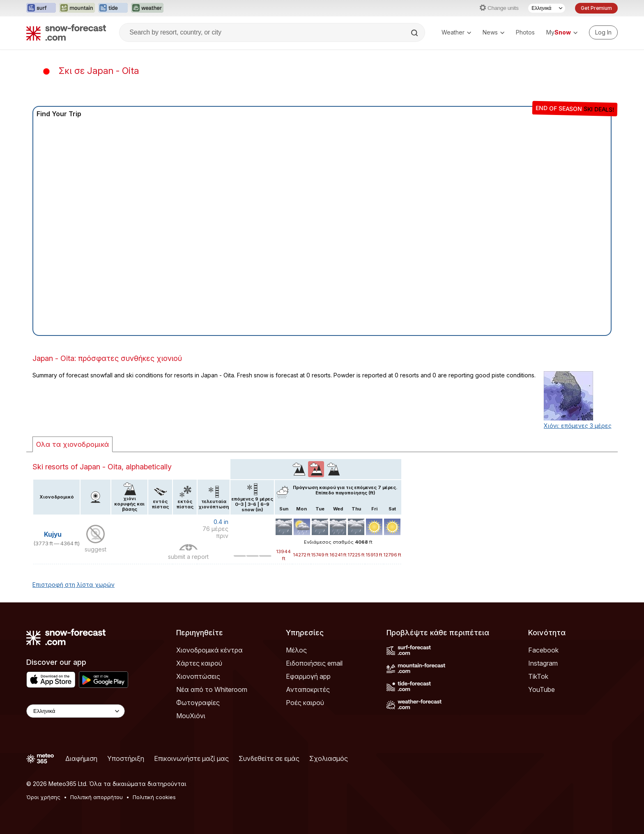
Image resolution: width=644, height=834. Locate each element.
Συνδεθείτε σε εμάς (269, 758)
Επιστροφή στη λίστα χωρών (74, 585)
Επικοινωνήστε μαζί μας (191, 758)
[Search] (415, 33)
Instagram (543, 663)
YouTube (542, 689)
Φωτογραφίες (198, 703)
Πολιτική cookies (154, 797)
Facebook (543, 650)
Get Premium (596, 8)
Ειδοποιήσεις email (314, 663)
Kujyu (53, 534)
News (493, 32)
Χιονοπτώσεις (198, 676)
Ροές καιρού (305, 703)
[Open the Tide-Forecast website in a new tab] (113, 8)
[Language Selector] (547, 8)
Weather (456, 32)
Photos (525, 32)
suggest (95, 549)
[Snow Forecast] (66, 32)
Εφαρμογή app (308, 676)
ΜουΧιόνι (191, 716)
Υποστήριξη (126, 758)
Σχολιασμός (329, 758)
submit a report (188, 557)
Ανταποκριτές (308, 689)
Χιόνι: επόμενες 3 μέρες (578, 426)
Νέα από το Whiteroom (212, 689)
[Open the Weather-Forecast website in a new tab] (147, 8)
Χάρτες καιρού (199, 663)
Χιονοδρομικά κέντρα (209, 650)
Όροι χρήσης (43, 797)
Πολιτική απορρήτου (97, 797)
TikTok (538, 676)
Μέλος (296, 650)
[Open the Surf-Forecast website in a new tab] (41, 8)
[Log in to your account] (603, 32)
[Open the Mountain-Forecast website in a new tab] (77, 8)
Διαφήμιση (81, 758)
